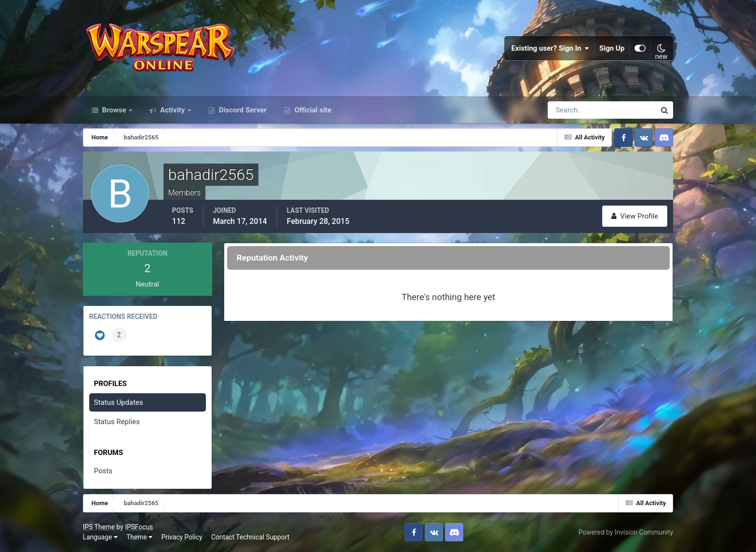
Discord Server (242, 110)
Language (100, 537)
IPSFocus (139, 527)
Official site (312, 110)
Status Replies (117, 422)
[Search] (568, 110)
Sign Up (612, 48)
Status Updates (119, 402)
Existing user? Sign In (550, 48)
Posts (103, 471)
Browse (114, 110)
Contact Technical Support (250, 537)
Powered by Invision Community (626, 532)
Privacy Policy (182, 537)
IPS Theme (99, 527)
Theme (139, 537)
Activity (172, 110)
